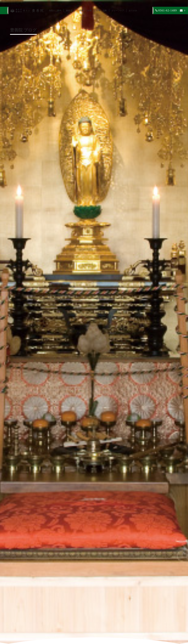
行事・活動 (102, 11)
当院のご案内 (55, 11)
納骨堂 (69, 11)
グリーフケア (118, 11)
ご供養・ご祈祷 (84, 11)
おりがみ (133, 11)
